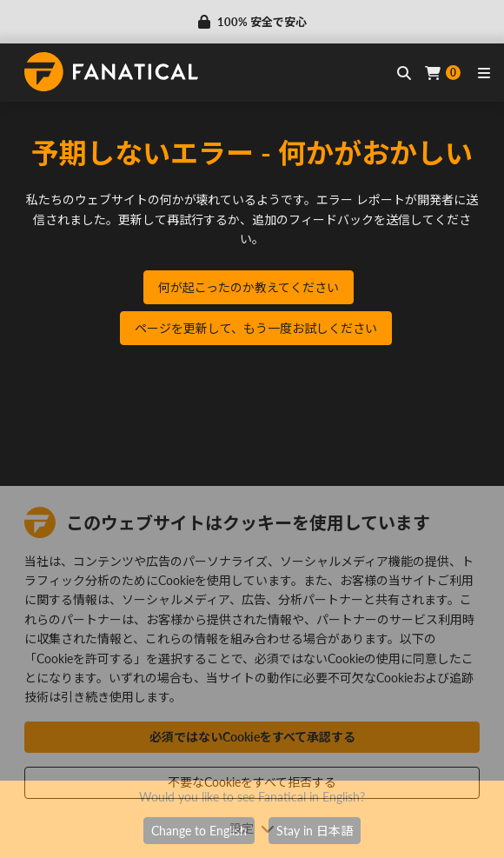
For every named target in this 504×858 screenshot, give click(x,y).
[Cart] (443, 73)
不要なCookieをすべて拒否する (252, 782)
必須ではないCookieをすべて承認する (252, 737)
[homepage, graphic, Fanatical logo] (111, 72)
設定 (252, 828)
